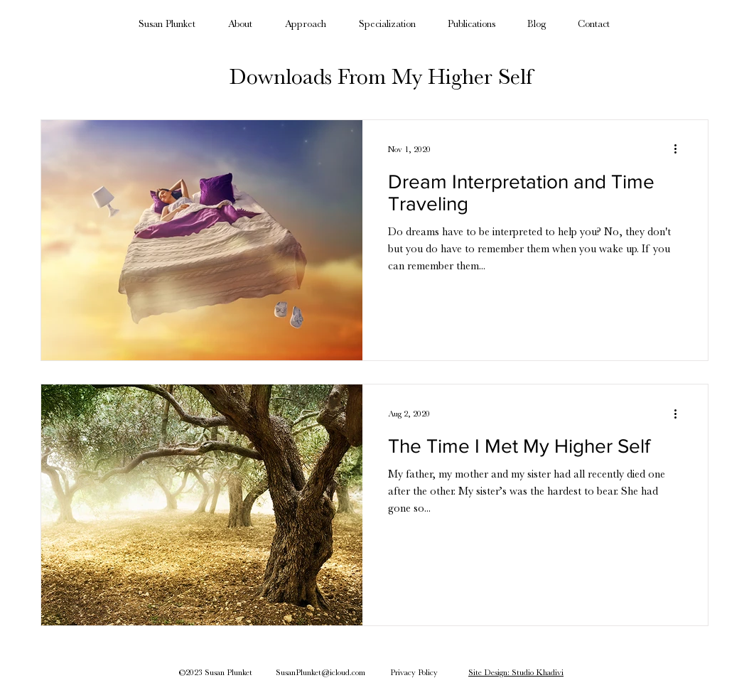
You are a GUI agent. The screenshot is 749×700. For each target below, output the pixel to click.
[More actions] (680, 149)
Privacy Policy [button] (414, 672)
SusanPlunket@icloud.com (320, 672)
